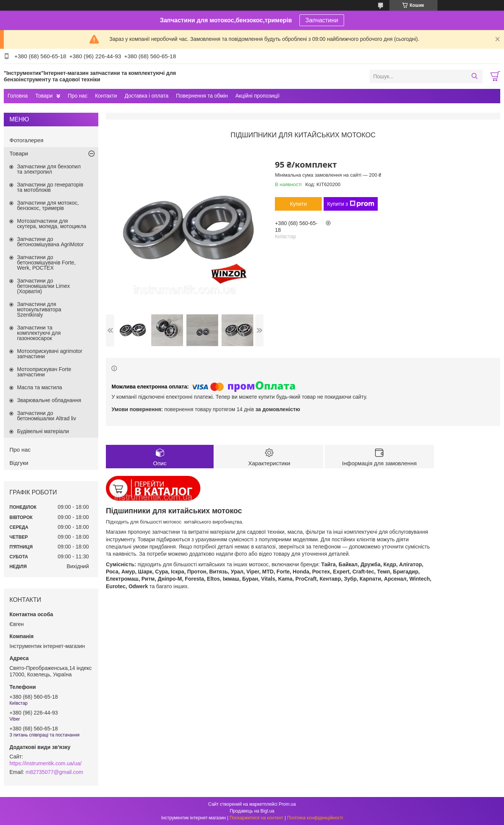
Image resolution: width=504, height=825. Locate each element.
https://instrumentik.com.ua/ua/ (46, 763)
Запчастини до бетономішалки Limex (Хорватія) (43, 286)
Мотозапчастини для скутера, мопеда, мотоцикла (52, 224)
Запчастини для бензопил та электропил (49, 169)
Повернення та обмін (202, 96)
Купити (299, 204)
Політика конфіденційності (315, 818)
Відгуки (19, 463)
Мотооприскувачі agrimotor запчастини (50, 354)
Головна (18, 96)
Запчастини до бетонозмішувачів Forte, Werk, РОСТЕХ (46, 263)
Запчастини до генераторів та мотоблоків (50, 187)
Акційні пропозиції (258, 96)
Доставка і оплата (146, 96)
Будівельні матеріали (43, 431)
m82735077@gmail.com (54, 772)
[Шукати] (474, 76)
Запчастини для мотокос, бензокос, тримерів (48, 205)
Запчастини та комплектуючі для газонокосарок (39, 333)
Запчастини (322, 20)
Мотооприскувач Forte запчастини (44, 372)
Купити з (351, 204)
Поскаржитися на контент (256, 818)
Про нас (78, 96)
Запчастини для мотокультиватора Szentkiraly (39, 309)
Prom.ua (287, 804)
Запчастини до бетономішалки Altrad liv (47, 416)
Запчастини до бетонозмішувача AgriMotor (50, 242)
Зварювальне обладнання (49, 400)
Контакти (106, 96)
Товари (44, 96)
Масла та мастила (40, 387)
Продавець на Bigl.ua (252, 811)
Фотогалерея (26, 140)
